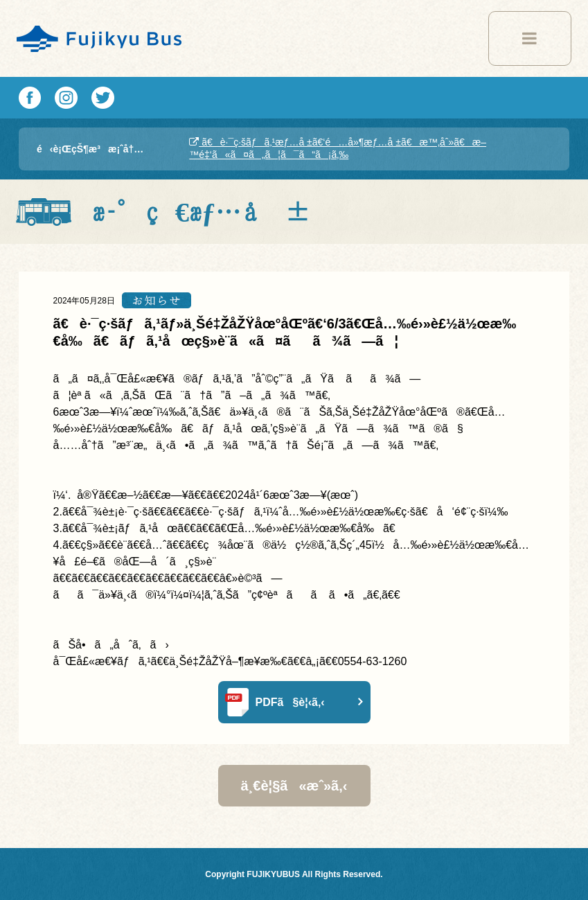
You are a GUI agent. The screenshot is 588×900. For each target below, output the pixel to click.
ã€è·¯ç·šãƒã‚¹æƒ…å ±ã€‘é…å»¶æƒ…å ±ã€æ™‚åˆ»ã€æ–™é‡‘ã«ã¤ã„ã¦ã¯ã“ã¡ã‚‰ (338, 148)
